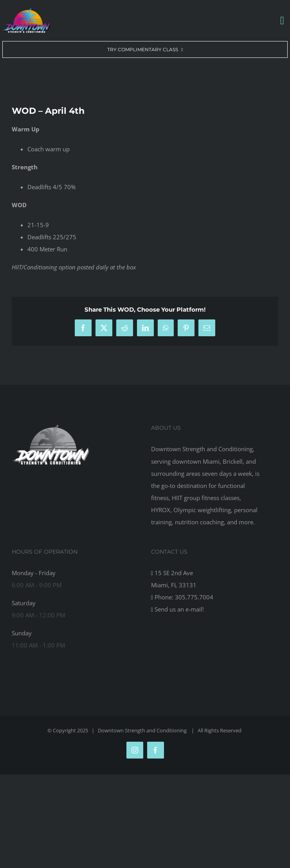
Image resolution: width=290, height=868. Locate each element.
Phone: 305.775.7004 (183, 597)
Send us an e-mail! (178, 609)
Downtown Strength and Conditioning (143, 730)
